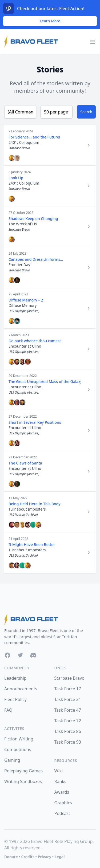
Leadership (15, 678)
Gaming (12, 760)
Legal (60, 857)
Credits (28, 857)
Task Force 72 (68, 721)
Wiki (59, 771)
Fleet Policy (15, 699)
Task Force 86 (68, 731)
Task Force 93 (68, 742)
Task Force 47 (68, 710)
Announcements (21, 689)
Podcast (62, 813)
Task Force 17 (68, 689)
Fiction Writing (19, 739)
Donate (11, 857)
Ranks (60, 781)
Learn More (50, 21)
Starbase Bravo (69, 678)
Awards (62, 792)
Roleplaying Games (23, 771)
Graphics (63, 803)
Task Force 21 (68, 699)
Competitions (18, 749)
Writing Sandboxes (23, 781)
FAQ (8, 710)
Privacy (44, 857)
